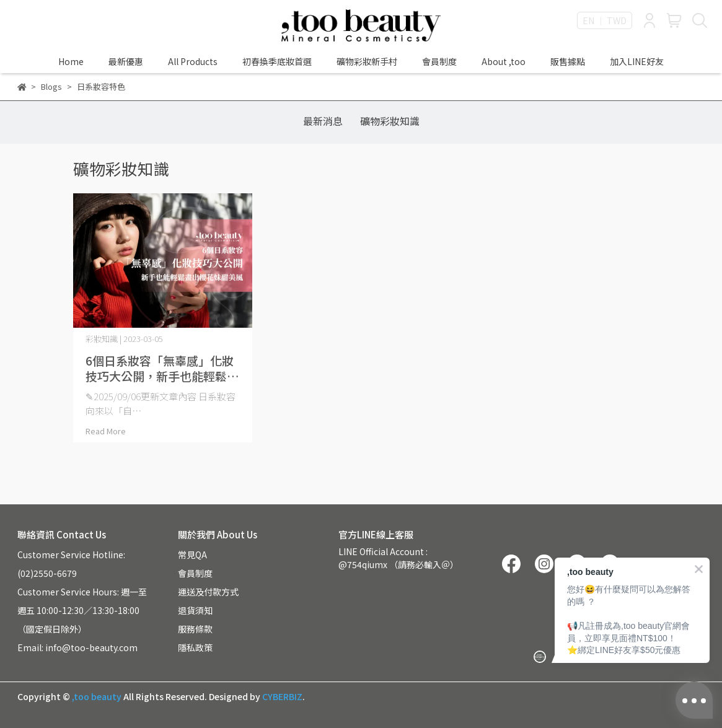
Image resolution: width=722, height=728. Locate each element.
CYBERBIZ (282, 696)
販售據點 (568, 61)
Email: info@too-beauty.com (77, 647)
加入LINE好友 (637, 61)
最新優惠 (126, 61)
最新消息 (323, 121)
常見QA (192, 555)
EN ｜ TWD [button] (605, 20)
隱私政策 (195, 647)
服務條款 (195, 629)
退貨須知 (195, 610)
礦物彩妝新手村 (367, 61)
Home (71, 61)
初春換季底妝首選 (277, 61)
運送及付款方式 (208, 592)
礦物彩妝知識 (390, 121)
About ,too (504, 61)
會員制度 (439, 61)
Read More (106, 431)
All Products (193, 61)
